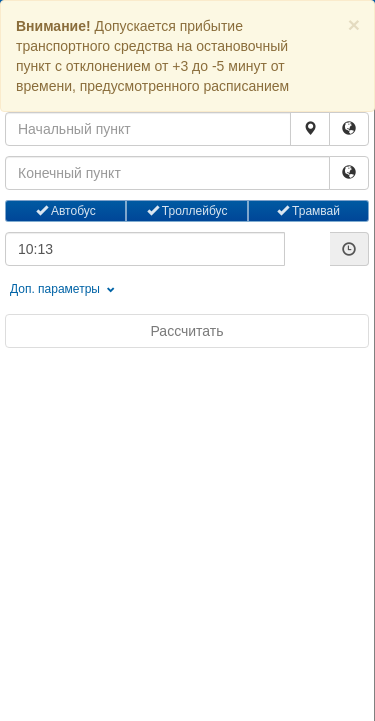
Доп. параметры (62, 289)
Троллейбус (187, 211)
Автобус (66, 211)
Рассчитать (186, 331)
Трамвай (308, 211)
